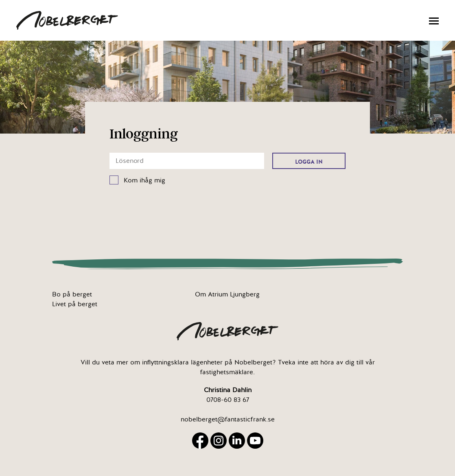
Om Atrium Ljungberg (227, 294)
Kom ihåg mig (144, 180)
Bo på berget (72, 294)
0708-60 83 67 (228, 400)
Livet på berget (75, 304)
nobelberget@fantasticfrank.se (228, 419)
